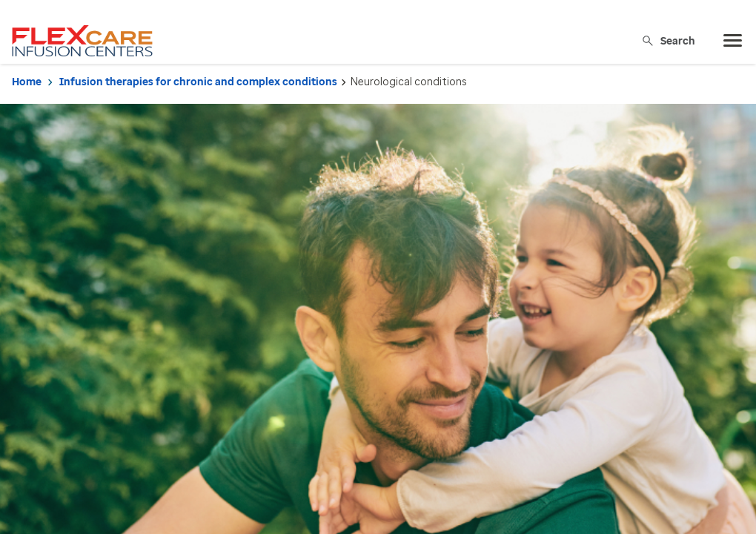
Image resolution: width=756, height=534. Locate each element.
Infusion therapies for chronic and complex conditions (198, 82)
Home (27, 82)
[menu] (733, 41)
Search (668, 40)
